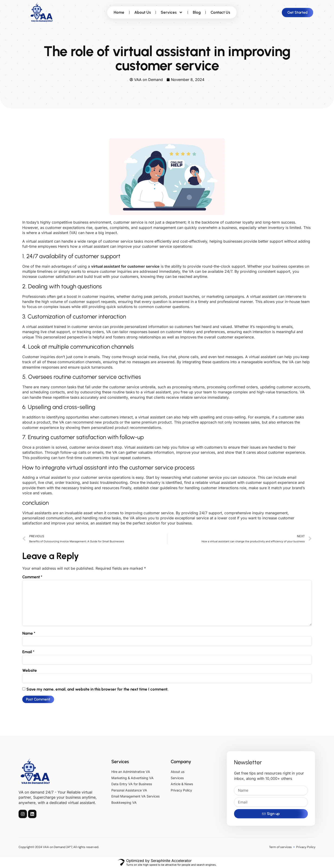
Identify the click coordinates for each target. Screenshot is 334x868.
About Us (143, 12)
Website (30, 670)
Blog (197, 12)
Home (119, 12)
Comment (32, 577)
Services (172, 12)
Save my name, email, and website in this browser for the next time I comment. (97, 689)
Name (29, 633)
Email (28, 652)
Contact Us (220, 12)
